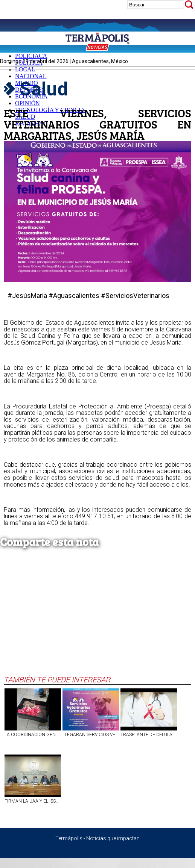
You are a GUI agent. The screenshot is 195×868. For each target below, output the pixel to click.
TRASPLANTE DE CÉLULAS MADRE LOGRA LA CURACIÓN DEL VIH (149, 735)
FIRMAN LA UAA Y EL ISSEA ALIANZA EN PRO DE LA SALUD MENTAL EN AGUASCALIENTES (33, 801)
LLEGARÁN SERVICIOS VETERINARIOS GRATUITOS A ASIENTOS (91, 735)
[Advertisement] (96, 619)
